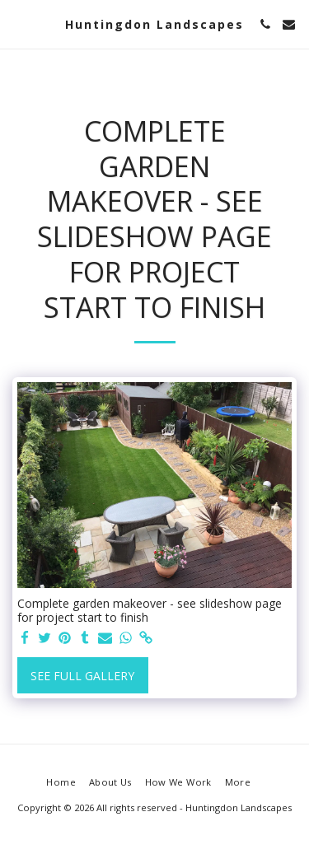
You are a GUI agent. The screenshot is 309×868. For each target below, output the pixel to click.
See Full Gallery (82, 676)
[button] (18, 23)
